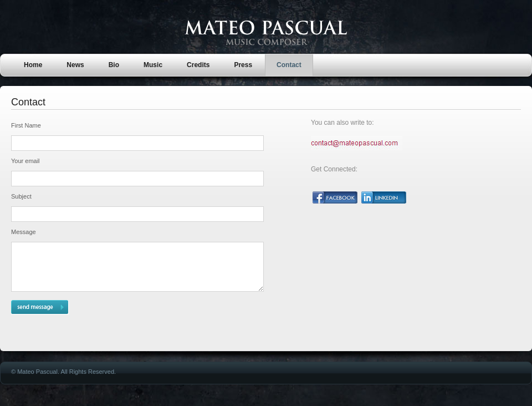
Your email (25, 161)
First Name (26, 125)
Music (153, 65)
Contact (289, 65)
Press (243, 65)
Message (24, 232)
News (75, 65)
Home (33, 65)
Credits (198, 65)
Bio (114, 65)
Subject (21, 196)
